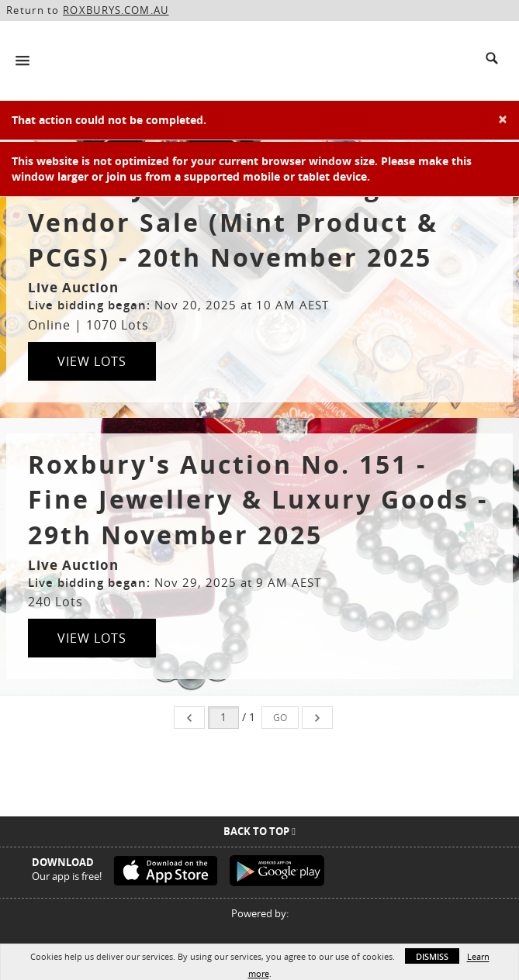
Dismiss (432, 956)
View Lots (92, 361)
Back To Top (259, 831)
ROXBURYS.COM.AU (116, 10)
